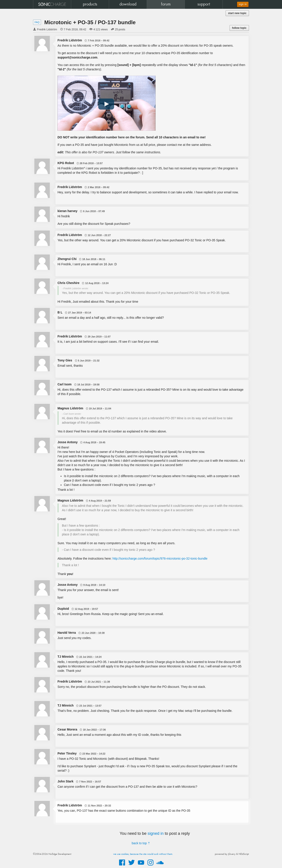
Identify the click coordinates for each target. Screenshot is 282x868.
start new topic (237, 13)
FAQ (37, 22)
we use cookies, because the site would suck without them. (143, 854)
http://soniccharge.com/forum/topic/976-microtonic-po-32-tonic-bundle (160, 559)
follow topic (239, 28)
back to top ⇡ (141, 843)
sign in (243, 4)
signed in (156, 833)
